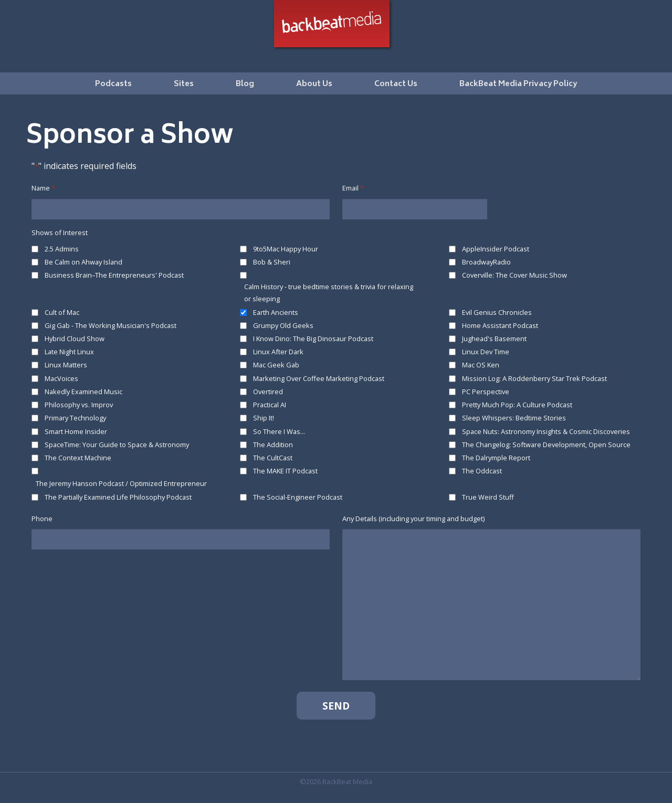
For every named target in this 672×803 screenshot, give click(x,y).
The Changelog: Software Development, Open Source (546, 445)
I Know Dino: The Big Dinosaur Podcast (313, 339)
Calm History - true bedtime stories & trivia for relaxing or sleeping (329, 293)
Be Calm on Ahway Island (83, 262)
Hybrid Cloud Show (75, 339)
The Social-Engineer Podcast (298, 497)
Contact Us (396, 84)
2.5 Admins (62, 249)
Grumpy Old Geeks (283, 325)
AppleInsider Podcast (496, 249)
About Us (314, 84)
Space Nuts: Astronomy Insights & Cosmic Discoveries (546, 431)
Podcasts (113, 84)
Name (43, 188)
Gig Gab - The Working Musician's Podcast (111, 325)
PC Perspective (486, 392)
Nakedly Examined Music (83, 392)
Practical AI (270, 405)
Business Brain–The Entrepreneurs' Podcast (114, 275)
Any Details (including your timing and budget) (413, 519)
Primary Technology (75, 418)
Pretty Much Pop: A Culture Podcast (517, 405)
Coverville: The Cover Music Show (514, 275)
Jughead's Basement (494, 339)
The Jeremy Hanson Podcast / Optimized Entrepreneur (121, 483)
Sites (184, 84)
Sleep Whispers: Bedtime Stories (514, 418)
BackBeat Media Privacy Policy (518, 84)
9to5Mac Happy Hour (286, 249)
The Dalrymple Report (496, 458)
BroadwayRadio (486, 262)
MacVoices (61, 378)
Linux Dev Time (486, 352)
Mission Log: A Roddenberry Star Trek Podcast (534, 378)
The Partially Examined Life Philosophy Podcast (118, 497)
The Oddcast (482, 471)
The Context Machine (78, 458)
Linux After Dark (278, 352)
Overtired (268, 392)
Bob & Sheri (272, 262)
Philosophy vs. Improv (79, 405)
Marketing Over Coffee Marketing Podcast (319, 378)
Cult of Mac (62, 312)
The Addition (273, 445)
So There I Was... (279, 431)
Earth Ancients (276, 312)
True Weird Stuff (488, 497)
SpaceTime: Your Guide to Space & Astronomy (117, 445)
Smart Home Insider (76, 431)
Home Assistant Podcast (500, 325)
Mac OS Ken (481, 365)
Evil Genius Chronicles (497, 312)
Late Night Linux (69, 352)
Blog (245, 84)
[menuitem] (113, 83)
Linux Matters (66, 365)
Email (353, 188)
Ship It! (264, 418)
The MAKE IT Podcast (285, 471)
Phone (42, 519)
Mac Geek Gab (276, 365)
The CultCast (273, 458)
